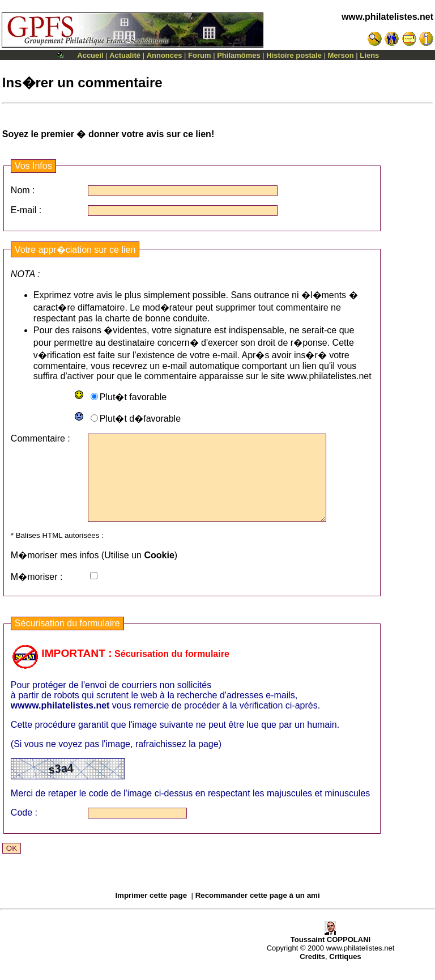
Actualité (125, 55)
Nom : (23, 190)
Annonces (165, 55)
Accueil (90, 55)
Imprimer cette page (151, 912)
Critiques (345, 973)
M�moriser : (37, 594)
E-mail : (26, 210)
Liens (369, 55)
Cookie (159, 572)
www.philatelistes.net (387, 17)
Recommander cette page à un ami (258, 912)
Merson (341, 55)
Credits (312, 973)
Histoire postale (294, 55)
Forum (199, 55)
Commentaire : (40, 438)
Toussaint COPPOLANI (330, 953)
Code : (24, 830)
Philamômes (239, 55)
